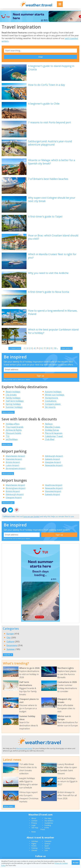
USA (46, 850)
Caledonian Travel (54, 436)
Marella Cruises (53, 427)
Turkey (47, 848)
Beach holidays (13, 392)
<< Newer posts (15, 348)
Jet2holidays (12, 439)
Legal (33, 825)
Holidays (35, 841)
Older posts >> (67, 348)
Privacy (34, 823)
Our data (48, 818)
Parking (34, 848)
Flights (34, 844)
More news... (9, 806)
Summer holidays (14, 407)
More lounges (8, 503)
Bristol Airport (13, 462)
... (57, 348)
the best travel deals (24, 748)
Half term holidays (15, 401)
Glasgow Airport (53, 462)
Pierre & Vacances (54, 433)
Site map (35, 828)
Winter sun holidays (55, 395)
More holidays (8, 412)
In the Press (45, 828)
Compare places (53, 404)
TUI (8, 436)
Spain (47, 846)
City (9, 638)
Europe (10, 634)
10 (55, 348)
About (34, 818)
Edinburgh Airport (54, 456)
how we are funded (31, 516)
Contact (34, 821)
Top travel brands (15, 427)
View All (8, 655)
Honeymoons (52, 398)
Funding (48, 825)
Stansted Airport (14, 459)
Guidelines (49, 823)
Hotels (34, 846)
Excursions (12, 645)
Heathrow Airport (54, 485)
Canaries (48, 841)
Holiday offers (13, 424)
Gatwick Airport (53, 459)
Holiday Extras (52, 430)
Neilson (49, 424)
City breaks (11, 395)
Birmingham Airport (16, 468)
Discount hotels (13, 433)
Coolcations (51, 401)
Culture (10, 642)
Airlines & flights (14, 430)
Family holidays (13, 398)
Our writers (49, 821)
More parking (8, 474)
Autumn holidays (53, 392)
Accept (76, 863)
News (34, 832)
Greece (47, 844)
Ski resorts (50, 407)
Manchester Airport (15, 456)
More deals (7, 444)
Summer (11, 649)
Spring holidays (13, 404)
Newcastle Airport (54, 465)
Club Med (50, 439)
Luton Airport (12, 465)
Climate (34, 850)
